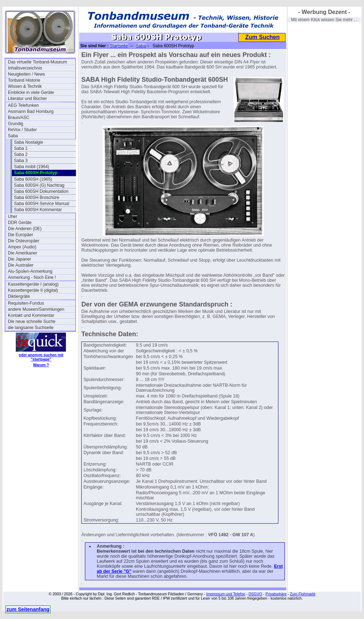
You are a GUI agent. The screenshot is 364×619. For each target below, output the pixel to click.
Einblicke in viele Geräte (31, 92)
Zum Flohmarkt (303, 594)
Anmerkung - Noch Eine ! (32, 277)
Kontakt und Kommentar (31, 315)
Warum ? (41, 365)
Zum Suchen (262, 37)
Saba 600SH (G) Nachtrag (39, 185)
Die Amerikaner (23, 253)
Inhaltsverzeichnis (25, 68)
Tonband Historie (24, 80)
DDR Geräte (20, 223)
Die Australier (21, 265)
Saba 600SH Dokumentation (41, 191)
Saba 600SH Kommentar (38, 210)
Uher (13, 216)
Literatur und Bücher (27, 99)
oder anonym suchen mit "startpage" (41, 357)
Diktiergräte (19, 296)
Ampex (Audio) (22, 247)
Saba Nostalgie (28, 142)
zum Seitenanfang (28, 609)
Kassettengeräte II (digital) (33, 290)
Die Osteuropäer (24, 241)
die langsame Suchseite (31, 328)
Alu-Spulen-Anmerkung (30, 271)
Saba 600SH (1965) (33, 179)
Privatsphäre (276, 594)
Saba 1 (21, 148)
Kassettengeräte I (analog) (33, 284)
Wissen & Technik (25, 86)
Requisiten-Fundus (26, 303)
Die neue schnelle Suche (32, 322)
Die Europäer (21, 235)
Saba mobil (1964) (32, 167)
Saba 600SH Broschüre (37, 197)
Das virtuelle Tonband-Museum (37, 62)
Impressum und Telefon (226, 594)
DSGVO (255, 594)
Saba (13, 136)
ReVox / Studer (22, 130)
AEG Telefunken (23, 105)
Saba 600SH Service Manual (42, 204)
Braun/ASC (19, 118)
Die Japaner (20, 259)
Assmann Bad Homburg (31, 111)
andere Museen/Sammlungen (36, 309)
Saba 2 (21, 154)
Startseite (119, 46)
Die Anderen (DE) (25, 229)
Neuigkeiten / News (26, 74)
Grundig (16, 124)
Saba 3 (21, 161)
